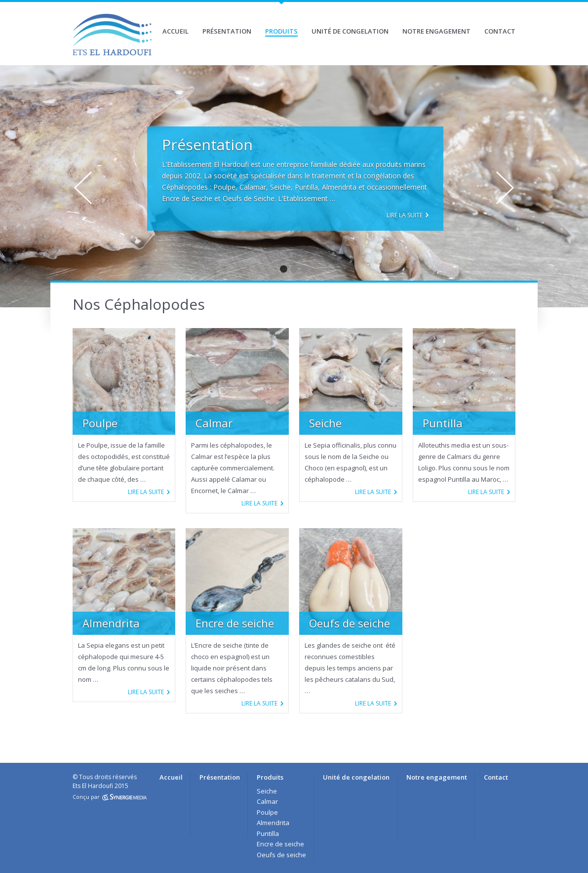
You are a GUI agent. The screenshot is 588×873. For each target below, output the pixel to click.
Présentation (227, 31)
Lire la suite (405, 215)
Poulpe (267, 812)
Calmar (267, 801)
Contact (500, 31)
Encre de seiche (280, 844)
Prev (83, 188)
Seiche (267, 791)
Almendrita (273, 823)
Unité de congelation (350, 31)
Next (505, 188)
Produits (281, 31)
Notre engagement (436, 31)
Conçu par (110, 797)
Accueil (176, 31)
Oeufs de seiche (281, 855)
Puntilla (268, 833)
